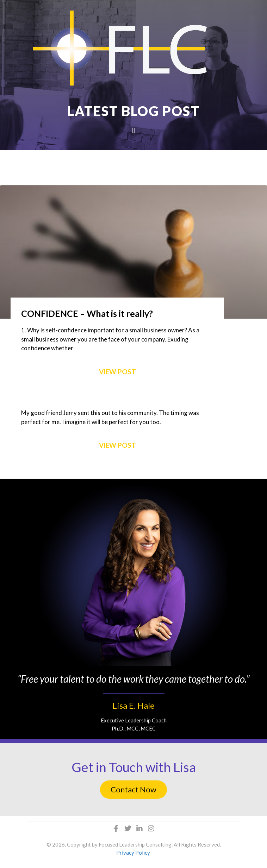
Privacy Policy (133, 853)
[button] (133, 130)
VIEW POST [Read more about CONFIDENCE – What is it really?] (117, 372)
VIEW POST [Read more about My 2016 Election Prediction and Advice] (117, 445)
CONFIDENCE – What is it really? (87, 313)
